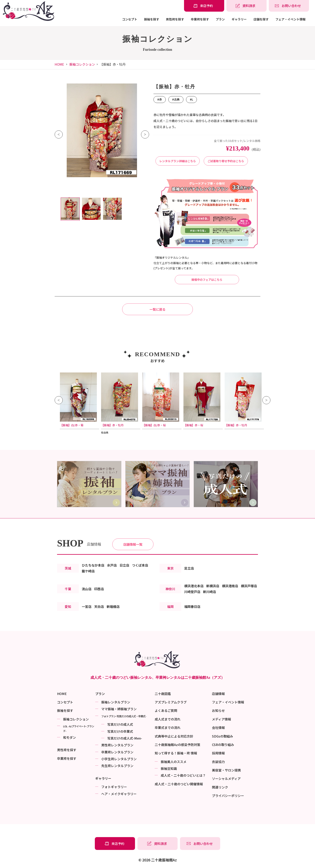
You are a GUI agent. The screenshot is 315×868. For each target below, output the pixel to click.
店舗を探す (261, 19)
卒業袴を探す (200, 19)
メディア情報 (221, 719)
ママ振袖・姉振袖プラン (119, 709)
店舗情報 (218, 694)
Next (145, 134)
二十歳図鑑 (163, 694)
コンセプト (130, 19)
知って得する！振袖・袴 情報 (176, 753)
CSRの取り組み (223, 745)
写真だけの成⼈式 (120, 724)
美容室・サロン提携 (226, 770)
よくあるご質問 (166, 710)
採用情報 (218, 753)
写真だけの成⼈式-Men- (125, 738)
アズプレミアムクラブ (171, 702)
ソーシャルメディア (226, 778)
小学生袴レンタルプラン (119, 759)
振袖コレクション (82, 64)
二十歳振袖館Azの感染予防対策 (177, 745)
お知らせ (218, 710)
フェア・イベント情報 (290, 19)
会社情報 (218, 728)
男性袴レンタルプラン (117, 745)
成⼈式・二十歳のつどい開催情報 (179, 784)
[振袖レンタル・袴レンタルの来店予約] (204, 6)
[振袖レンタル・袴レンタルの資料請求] (246, 6)
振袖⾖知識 (169, 768)
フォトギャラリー (114, 787)
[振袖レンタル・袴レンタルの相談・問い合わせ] (289, 6)
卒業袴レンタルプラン (117, 752)
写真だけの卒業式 (120, 731)
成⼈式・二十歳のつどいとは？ (183, 775)
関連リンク (220, 787)
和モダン (70, 737)
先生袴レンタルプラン (117, 766)
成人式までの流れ (168, 719)
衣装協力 (218, 762)
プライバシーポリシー (228, 796)
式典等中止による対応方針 (174, 736)
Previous (59, 134)
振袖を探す (152, 19)
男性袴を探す (175, 19)
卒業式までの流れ (168, 728)
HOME (59, 64)
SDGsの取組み (222, 736)
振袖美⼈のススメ (174, 762)
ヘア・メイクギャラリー (119, 794)
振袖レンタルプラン (116, 702)
